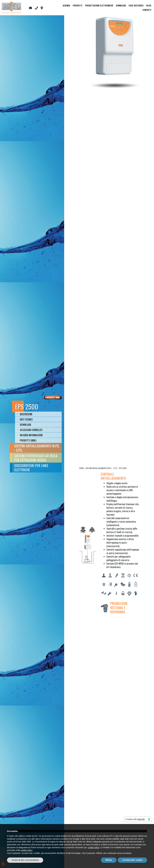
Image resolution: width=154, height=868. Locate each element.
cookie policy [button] (94, 847)
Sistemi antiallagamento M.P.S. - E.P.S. (37, 448)
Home (81, 468)
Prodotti (78, 5)
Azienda (66, 5)
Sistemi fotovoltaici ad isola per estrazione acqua (36, 458)
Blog (149, 5)
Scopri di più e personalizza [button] (25, 860)
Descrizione (25, 414)
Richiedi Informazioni (30, 435)
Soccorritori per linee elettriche (31, 467)
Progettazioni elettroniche (99, 5)
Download (121, 5)
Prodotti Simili (27, 440)
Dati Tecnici (25, 419)
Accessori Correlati (30, 430)
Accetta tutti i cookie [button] (132, 860)
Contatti (147, 10)
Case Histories (136, 5)
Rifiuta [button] (109, 860)
